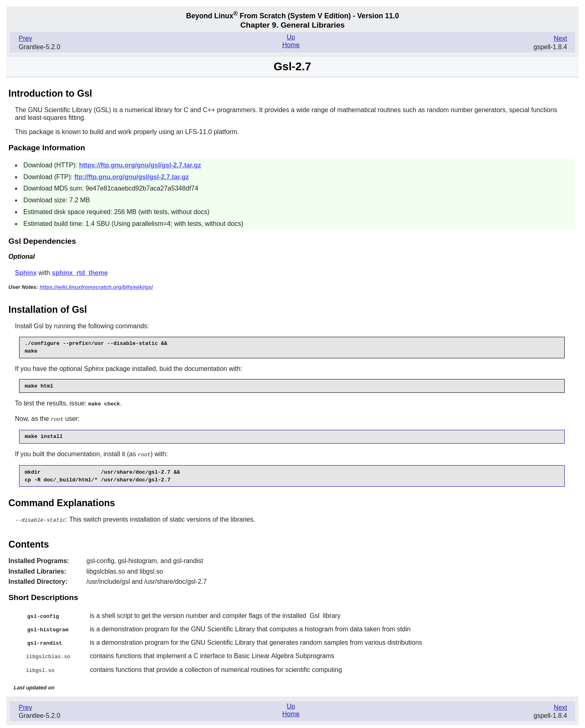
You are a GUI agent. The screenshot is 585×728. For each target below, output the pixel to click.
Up (291, 37)
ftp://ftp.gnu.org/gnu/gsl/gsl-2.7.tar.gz (132, 177)
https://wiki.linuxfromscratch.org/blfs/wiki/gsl (96, 287)
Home (291, 45)
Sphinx (26, 273)
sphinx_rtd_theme (80, 273)
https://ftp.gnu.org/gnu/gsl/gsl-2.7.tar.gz (140, 165)
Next (560, 38)
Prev (25, 38)
